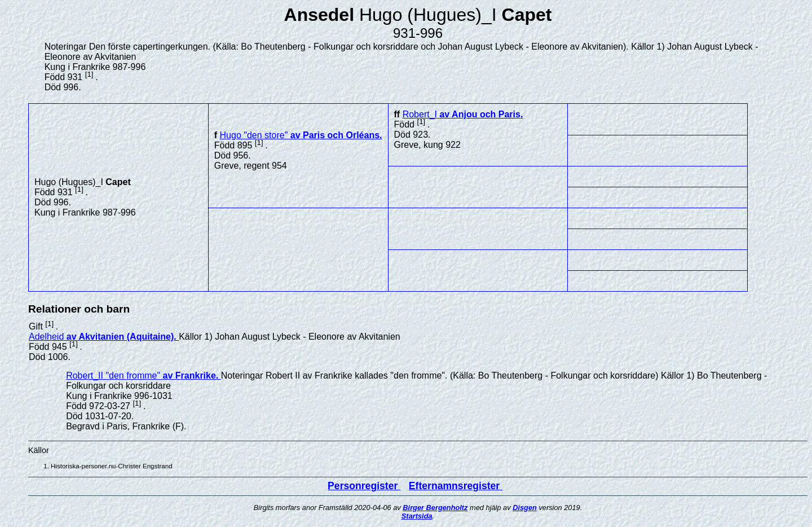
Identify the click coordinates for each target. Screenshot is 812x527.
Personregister (364, 486)
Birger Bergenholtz (435, 508)
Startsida (417, 516)
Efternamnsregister (456, 486)
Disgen (525, 508)
